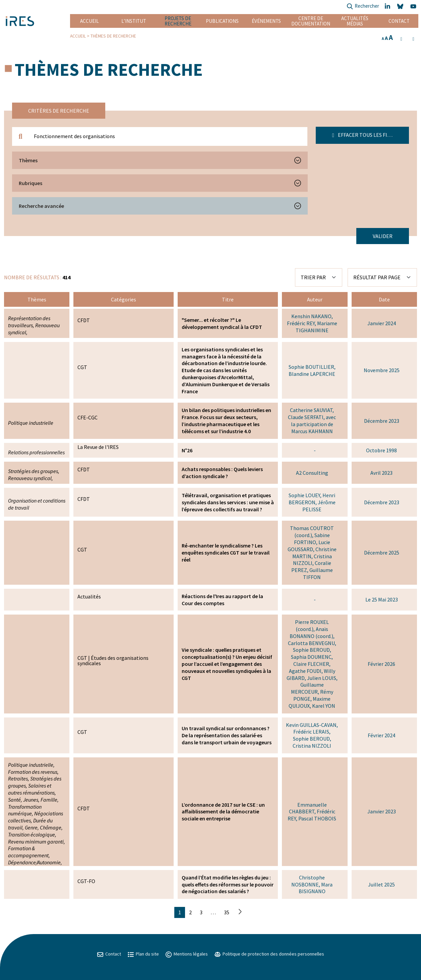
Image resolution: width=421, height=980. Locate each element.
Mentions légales (187, 954)
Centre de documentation (311, 21)
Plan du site (143, 954)
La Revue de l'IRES (98, 447)
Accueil (89, 21)
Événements (266, 21)
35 (227, 912)
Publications (222, 21)
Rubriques (31, 183)
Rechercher (363, 7)
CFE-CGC (87, 417)
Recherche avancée (41, 206)
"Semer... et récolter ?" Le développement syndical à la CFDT (222, 323)
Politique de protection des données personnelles (269, 954)
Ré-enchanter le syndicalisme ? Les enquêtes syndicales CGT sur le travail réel (226, 553)
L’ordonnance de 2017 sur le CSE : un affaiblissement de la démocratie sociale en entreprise (223, 812)
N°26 (187, 450)
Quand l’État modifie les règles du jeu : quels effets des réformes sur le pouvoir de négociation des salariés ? (228, 884)
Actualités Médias (355, 21)
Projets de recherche (178, 21)
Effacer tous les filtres (367, 135)
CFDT (84, 320)
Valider (383, 236)
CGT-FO (86, 881)
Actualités (89, 596)
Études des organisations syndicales (113, 660)
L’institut (134, 21)
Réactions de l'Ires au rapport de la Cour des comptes (222, 600)
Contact (399, 21)
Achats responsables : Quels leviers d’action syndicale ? (222, 473)
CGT (82, 367)
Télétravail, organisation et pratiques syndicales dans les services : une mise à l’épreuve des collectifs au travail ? (228, 502)
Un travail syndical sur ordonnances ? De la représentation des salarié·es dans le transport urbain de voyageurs (227, 735)
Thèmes (28, 160)
